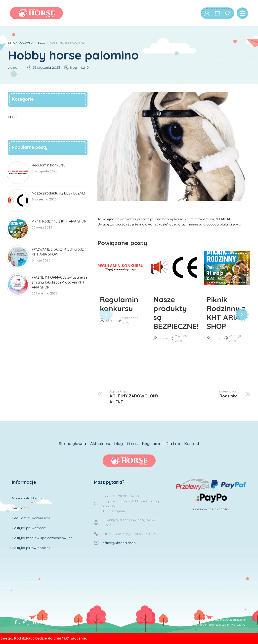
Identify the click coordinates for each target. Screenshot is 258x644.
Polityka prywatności (29, 528)
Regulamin (152, 444)
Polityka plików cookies (31, 548)
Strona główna (72, 444)
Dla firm (173, 444)
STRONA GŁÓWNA (21, 43)
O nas (132, 444)
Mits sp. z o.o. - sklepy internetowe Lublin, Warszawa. (211, 625)
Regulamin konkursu (119, 304)
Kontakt (192, 444)
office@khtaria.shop (119, 543)
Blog (73, 67)
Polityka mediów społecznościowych (42, 538)
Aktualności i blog (107, 444)
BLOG (41, 43)
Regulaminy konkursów (31, 518)
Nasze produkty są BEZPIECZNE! (174, 313)
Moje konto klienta (27, 498)
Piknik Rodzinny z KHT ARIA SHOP (226, 313)
